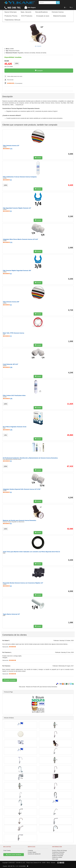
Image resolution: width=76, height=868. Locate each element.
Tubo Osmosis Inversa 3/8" (11, 302)
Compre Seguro (32, 852)
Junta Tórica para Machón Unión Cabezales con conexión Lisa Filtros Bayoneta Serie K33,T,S (31, 552)
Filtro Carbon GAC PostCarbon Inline (14, 395)
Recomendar (10, 80)
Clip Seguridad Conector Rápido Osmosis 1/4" (17, 208)
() (8, 149)
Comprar (39, 71)
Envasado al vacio (43, 16)
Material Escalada (60, 16)
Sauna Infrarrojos (11, 12)
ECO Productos (27, 16)
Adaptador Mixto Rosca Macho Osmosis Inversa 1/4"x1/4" (21, 239)
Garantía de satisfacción (34, 854)
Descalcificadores (41, 12)
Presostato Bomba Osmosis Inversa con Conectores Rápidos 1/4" (23, 583)
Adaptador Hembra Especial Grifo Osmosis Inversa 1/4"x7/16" (22, 489)
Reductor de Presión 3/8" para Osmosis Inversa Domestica (42, 687)
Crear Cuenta (7, 851)
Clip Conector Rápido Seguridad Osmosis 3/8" (17, 271)
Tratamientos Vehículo (12, 20)
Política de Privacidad (58, 854)
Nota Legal (55, 859)
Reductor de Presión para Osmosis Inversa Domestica (19, 520)
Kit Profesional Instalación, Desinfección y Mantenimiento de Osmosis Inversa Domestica (30, 458)
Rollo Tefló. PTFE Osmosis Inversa (13, 333)
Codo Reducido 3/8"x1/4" (11, 364)
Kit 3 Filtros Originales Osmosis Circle (15, 427)
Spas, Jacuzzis (26, 12)
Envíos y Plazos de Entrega (59, 851)
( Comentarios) (15, 83)
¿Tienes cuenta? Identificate (14, 855)
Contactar (30, 851)
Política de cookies (57, 857)
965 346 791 (12, 8)
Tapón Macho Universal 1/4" (11, 614)
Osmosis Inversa (58, 12)
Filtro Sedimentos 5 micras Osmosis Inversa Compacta (20, 177)
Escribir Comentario (10, 680)
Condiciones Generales (58, 852)
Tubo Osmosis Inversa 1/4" (11, 146)
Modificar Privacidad (57, 856)
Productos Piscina (11, 16)
